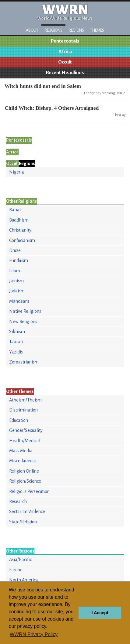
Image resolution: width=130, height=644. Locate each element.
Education (19, 420)
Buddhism (19, 220)
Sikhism (17, 332)
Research (18, 501)
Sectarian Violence (27, 511)
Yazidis (16, 352)
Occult (65, 62)
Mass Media (21, 451)
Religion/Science (25, 481)
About (32, 30)
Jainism (16, 281)
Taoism (16, 342)
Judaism (17, 291)
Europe (16, 570)
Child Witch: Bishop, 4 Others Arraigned (52, 108)
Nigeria (17, 172)
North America (24, 580)
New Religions (23, 322)
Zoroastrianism (24, 362)
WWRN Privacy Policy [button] (34, 634)
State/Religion (23, 522)
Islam (15, 271)
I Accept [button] (100, 613)
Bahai (15, 210)
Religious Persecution (29, 491)
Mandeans (19, 301)
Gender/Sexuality (26, 430)
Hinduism (19, 260)
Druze (15, 250)
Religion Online (24, 471)
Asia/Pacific (20, 560)
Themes (97, 30)
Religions (53, 30)
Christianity (20, 230)
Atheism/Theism (25, 400)
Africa (65, 52)
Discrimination (23, 410)
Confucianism (22, 240)
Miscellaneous (23, 461)
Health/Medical (25, 441)
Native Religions (25, 311)
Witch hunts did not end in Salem (43, 86)
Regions (76, 30)
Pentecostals (65, 41)
